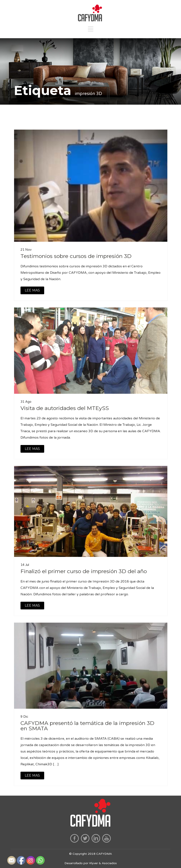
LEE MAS (32, 290)
